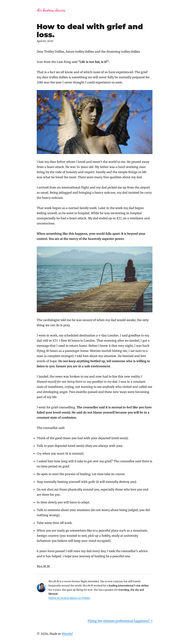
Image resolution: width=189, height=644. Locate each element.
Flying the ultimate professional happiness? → (120, 621)
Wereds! (67, 634)
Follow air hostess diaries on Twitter (69, 598)
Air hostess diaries (51, 10)
